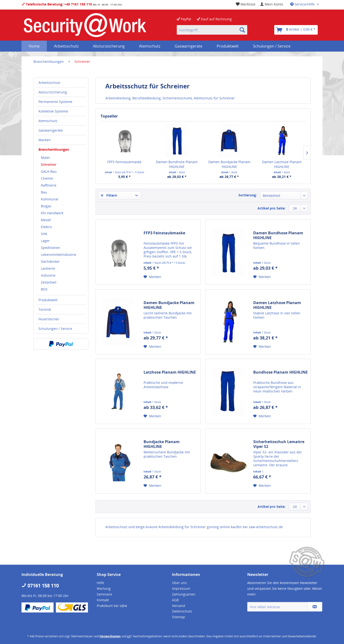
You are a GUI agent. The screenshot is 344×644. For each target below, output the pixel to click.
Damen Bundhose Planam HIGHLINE (177, 164)
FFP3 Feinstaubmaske (124, 162)
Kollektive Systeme (53, 111)
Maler (46, 158)
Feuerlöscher (49, 319)
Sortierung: (248, 195)
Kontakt (103, 600)
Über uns (179, 583)
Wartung (104, 588)
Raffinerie (49, 185)
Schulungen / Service (55, 329)
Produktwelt (48, 300)
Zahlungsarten (184, 594)
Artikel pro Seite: (271, 208)
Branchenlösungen (54, 149)
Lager (45, 241)
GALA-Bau (49, 171)
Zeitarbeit (49, 282)
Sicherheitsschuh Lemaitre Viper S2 (279, 444)
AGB (175, 600)
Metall (46, 220)
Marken (45, 140)
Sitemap (179, 617)
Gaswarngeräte (51, 130)
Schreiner (49, 164)
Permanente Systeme (55, 102)
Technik (45, 309)
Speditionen (51, 248)
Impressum (181, 588)
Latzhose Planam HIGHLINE (170, 372)
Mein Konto (272, 4)
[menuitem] (272, 4)
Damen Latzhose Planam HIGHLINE (282, 164)
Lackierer (48, 268)
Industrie (48, 275)
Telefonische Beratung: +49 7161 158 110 (57, 4)
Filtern (109, 195)
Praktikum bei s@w (112, 606)
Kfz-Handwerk (52, 213)
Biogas (46, 206)
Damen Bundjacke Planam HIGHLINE (229, 164)
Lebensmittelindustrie (59, 255)
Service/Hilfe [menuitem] (303, 4)
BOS (44, 289)
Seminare (104, 594)
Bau (44, 192)
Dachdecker (50, 261)
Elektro (46, 227)
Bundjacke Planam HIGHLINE (162, 444)
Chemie (47, 178)
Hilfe (100, 583)
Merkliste (246, 4)
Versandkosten (110, 636)
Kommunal (50, 199)
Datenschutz (182, 611)
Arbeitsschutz (49, 83)
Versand (179, 606)
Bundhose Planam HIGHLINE (280, 372)
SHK (44, 234)
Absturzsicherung (53, 92)
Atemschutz (48, 121)
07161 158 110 (40, 586)
